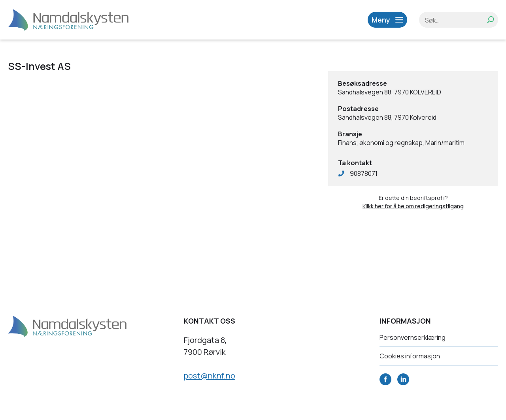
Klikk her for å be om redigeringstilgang (413, 206)
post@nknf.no (210, 376)
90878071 (364, 173)
